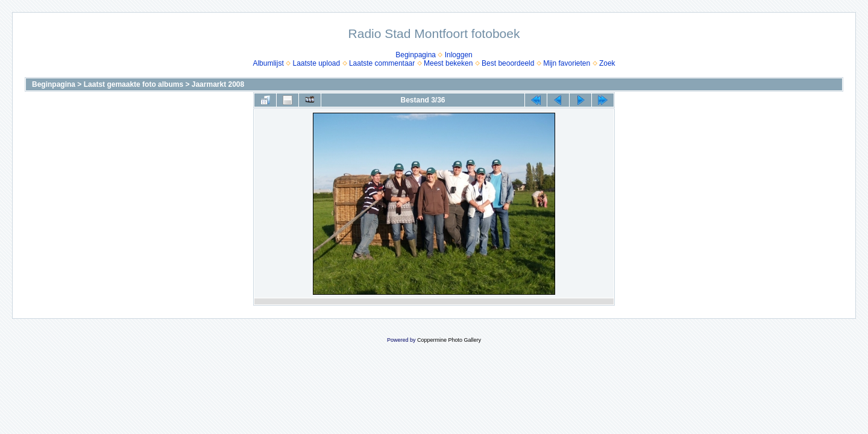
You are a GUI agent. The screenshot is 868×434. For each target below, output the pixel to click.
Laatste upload (316, 63)
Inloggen (459, 55)
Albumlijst (268, 63)
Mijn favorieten (567, 63)
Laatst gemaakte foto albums (134, 84)
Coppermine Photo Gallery (449, 340)
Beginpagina (416, 55)
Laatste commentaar (382, 63)
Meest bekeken (448, 63)
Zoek (607, 63)
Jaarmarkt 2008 (218, 84)
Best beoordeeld (508, 63)
